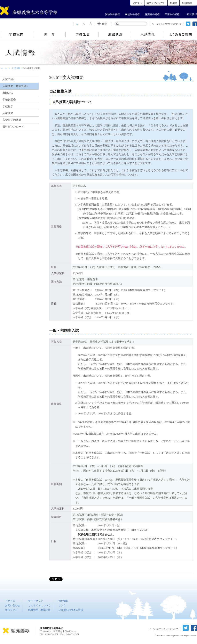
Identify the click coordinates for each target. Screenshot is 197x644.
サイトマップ (36, 601)
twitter (188, 24)
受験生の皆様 (112, 14)
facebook (195, 24)
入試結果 (8, 113)
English (174, 3)
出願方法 (8, 93)
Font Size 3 (91, 24)
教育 (49, 34)
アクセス (137, 3)
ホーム (4, 68)
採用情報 (63, 601)
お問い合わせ (13, 605)
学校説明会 (9, 100)
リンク (62, 605)
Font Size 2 (84, 24)
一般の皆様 (191, 14)
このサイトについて (39, 605)
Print (103, 24)
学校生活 (82, 34)
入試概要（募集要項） (16, 86)
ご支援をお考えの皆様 (71, 610)
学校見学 (8, 106)
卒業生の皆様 (172, 14)
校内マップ (11, 610)
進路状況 (115, 34)
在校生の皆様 (132, 14)
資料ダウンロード (156, 3)
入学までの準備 (12, 120)
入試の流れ (9, 79)
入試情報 (148, 34)
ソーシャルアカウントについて (167, 24)
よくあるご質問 (181, 34)
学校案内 (16, 34)
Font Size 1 (77, 24)
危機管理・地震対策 (39, 610)
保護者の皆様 (152, 14)
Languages (187, 3)
